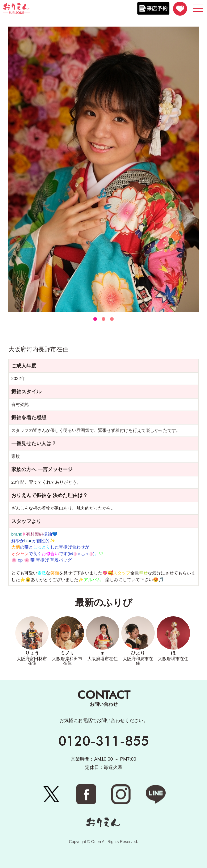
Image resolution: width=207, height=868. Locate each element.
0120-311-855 (104, 741)
